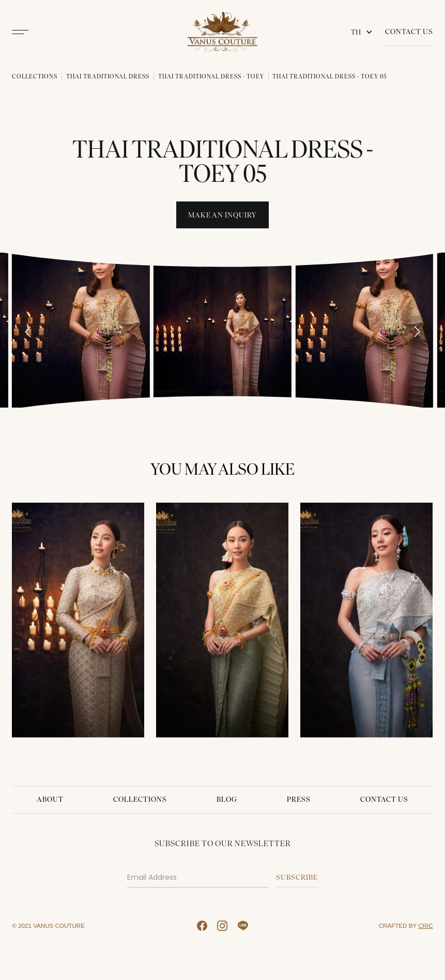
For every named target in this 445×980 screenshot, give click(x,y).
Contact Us (409, 32)
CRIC (425, 925)
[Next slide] (417, 332)
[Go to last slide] (28, 332)
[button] (364, 32)
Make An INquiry (222, 215)
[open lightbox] (81, 330)
